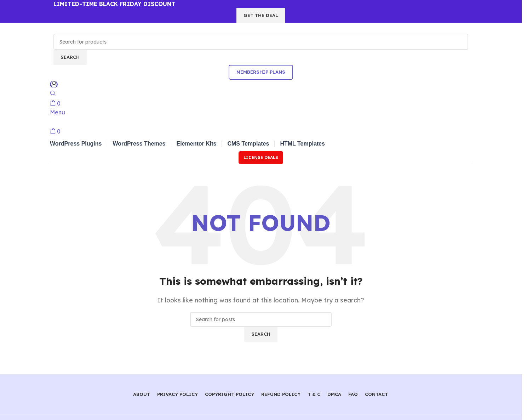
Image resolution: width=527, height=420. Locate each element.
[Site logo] (89, 28)
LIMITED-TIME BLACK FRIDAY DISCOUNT (114, 4)
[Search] (261, 42)
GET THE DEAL (261, 15)
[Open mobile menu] (58, 112)
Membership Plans (261, 72)
